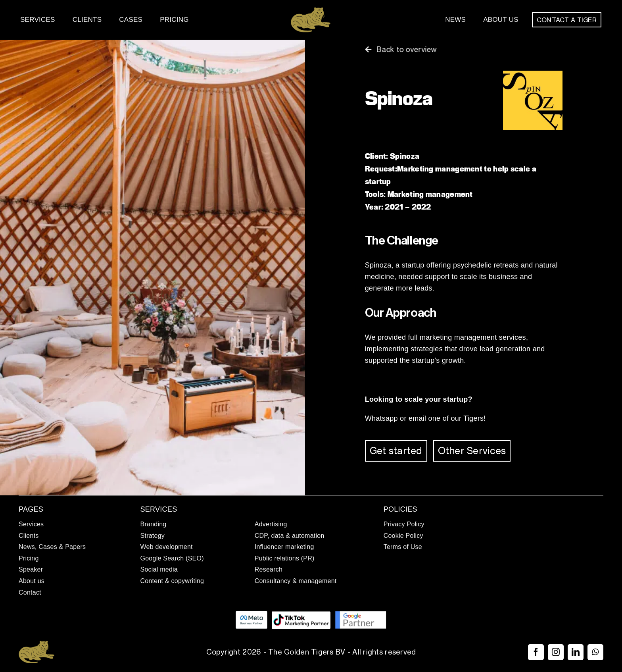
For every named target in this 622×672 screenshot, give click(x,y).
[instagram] (556, 652)
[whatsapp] (595, 652)
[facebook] (536, 652)
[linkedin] (576, 652)
